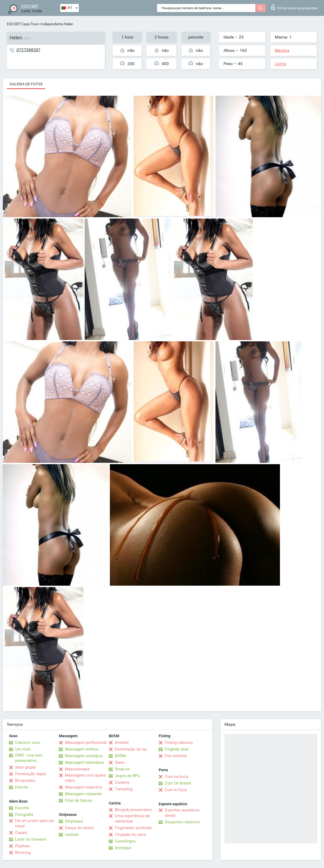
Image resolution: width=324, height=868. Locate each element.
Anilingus (123, 848)
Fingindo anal (177, 749)
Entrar (294, 7)
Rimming (23, 853)
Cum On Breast (178, 783)
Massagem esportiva (84, 787)
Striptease (74, 821)
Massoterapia (77, 769)
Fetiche (22, 787)
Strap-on (122, 769)
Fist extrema (176, 756)
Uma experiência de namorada (132, 819)
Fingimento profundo (133, 828)
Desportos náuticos (182, 822)
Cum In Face (176, 790)
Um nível (23, 749)
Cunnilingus (125, 841)
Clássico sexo (28, 743)
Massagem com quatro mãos (86, 778)
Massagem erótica (82, 749)
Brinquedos (25, 781)
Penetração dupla (31, 774)
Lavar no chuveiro (31, 839)
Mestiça (282, 51)
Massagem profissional (86, 743)
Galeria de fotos (26, 84)
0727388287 (28, 50)
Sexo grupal (25, 767)
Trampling (124, 789)
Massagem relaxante (83, 794)
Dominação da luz (131, 749)
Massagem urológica (84, 756)
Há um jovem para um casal (35, 823)
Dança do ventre (79, 828)
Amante (122, 743)
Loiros (281, 64)
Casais (21, 833)
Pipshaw (23, 846)
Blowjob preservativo (133, 810)
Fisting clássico (179, 743)
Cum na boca (176, 777)
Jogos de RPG (127, 776)
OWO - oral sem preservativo (29, 758)
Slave (120, 762)
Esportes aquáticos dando (182, 813)
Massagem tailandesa (85, 762)
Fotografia (24, 815)
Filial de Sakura (79, 800)
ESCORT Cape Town (23, 24)
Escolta (22, 808)
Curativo (122, 782)
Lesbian (72, 835)
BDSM (120, 756)
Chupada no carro (131, 835)
